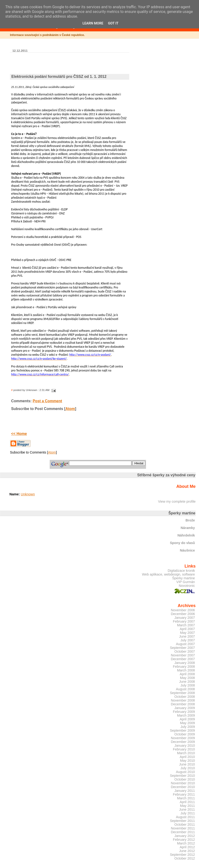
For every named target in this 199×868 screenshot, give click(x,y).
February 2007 (184, 621)
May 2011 (188, 806)
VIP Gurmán (186, 582)
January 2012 (185, 836)
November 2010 (183, 783)
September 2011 (182, 821)
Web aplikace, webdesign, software (169, 574)
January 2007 (185, 618)
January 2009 (185, 708)
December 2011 (183, 832)
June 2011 (187, 809)
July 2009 (188, 727)
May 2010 (188, 761)
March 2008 (186, 670)
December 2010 (183, 787)
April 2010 (187, 757)
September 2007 (182, 648)
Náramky (188, 528)
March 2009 (186, 715)
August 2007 (185, 644)
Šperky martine (184, 578)
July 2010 (188, 768)
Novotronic (187, 586)
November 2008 (183, 700)
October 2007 (185, 651)
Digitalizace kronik (181, 571)
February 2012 (184, 840)
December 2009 (183, 742)
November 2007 (183, 655)
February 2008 (184, 667)
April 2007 (187, 629)
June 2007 (187, 636)
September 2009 (182, 730)
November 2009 (183, 738)
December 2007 (183, 659)
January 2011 (185, 791)
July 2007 (188, 640)
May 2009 (188, 723)
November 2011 (183, 828)
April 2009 (187, 719)
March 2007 (186, 625)
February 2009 (184, 712)
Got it (113, 23)
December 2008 (183, 704)
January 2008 (185, 663)
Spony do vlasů (182, 543)
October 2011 (185, 825)
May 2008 (188, 678)
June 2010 (187, 764)
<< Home (19, 434)
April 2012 (187, 847)
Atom (70, 409)
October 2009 (185, 734)
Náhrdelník (186, 535)
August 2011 (185, 817)
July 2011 (188, 813)
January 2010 (185, 746)
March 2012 (186, 843)
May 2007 (188, 633)
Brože (190, 520)
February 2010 (184, 749)
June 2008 (187, 682)
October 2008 (185, 697)
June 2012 (187, 851)
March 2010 (186, 753)
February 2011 (184, 794)
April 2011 (187, 802)
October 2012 (185, 858)
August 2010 (185, 772)
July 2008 (188, 685)
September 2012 (182, 855)
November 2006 (183, 610)
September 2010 (182, 776)
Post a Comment (47, 401)
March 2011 (186, 798)
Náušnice (187, 550)
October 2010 (185, 779)
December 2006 (183, 614)
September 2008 (182, 693)
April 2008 (187, 674)
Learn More (93, 23)
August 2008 (185, 689)
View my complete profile (177, 501)
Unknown (28, 494)
